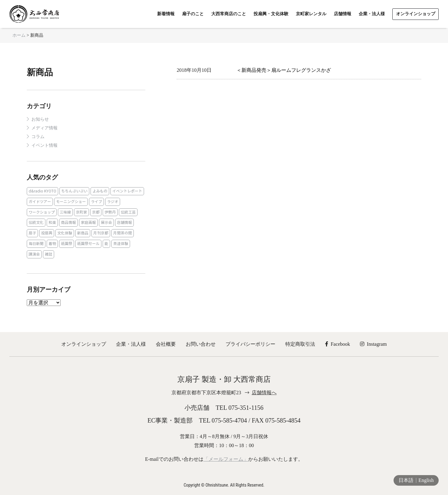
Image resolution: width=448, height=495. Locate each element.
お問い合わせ (201, 344)
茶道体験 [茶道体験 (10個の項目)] (121, 244)
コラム (38, 137)
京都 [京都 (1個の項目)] (96, 212)
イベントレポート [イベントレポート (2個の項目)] (127, 191)
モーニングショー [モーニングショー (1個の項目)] (71, 202)
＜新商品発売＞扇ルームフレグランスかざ (284, 70)
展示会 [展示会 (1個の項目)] (106, 222)
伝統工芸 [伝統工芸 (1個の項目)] (128, 212)
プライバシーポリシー (250, 344)
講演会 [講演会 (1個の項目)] (34, 254)
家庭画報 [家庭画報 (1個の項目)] (88, 222)
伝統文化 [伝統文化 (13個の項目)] (36, 222)
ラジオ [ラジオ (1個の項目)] (113, 202)
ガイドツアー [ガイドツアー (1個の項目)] (40, 202)
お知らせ (40, 119)
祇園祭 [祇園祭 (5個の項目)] (67, 244)
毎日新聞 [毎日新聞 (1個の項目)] (36, 244)
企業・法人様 (131, 344)
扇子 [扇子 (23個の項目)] (32, 233)
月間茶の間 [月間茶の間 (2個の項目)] (123, 233)
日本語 (406, 480)
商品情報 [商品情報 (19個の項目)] (68, 222)
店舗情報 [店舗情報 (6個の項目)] (124, 222)
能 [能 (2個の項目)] (106, 244)
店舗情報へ (264, 393)
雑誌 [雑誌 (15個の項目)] (49, 254)
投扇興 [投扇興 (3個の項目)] (47, 233)
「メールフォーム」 (226, 459)
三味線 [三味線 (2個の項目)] (65, 212)
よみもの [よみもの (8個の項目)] (100, 191)
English (426, 480)
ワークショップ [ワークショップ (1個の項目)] (42, 212)
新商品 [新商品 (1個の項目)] (83, 233)
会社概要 (166, 344)
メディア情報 (44, 128)
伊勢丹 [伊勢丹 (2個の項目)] (110, 212)
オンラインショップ (84, 344)
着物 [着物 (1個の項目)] (52, 244)
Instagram (373, 344)
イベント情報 (44, 145)
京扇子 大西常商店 (34, 14)
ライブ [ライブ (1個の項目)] (96, 202)
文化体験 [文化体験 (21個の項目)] (65, 233)
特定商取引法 (300, 344)
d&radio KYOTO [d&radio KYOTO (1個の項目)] (42, 191)
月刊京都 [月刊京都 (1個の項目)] (101, 233)
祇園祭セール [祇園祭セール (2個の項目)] (88, 244)
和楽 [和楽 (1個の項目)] (52, 222)
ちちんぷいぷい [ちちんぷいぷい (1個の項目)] (74, 191)
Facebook (338, 344)
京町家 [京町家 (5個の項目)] (82, 212)
